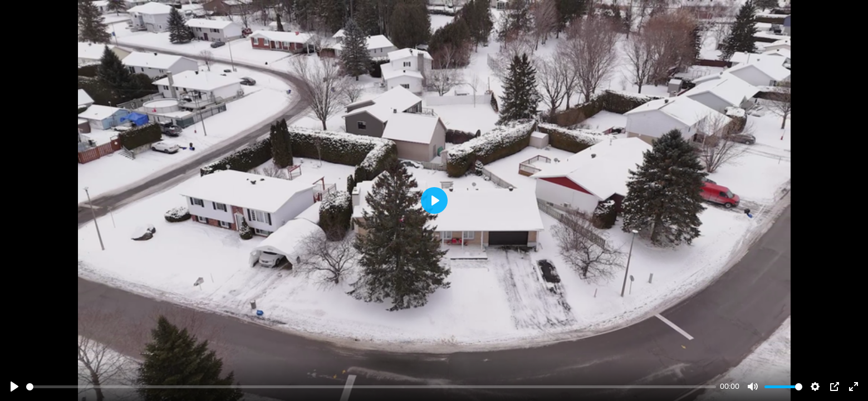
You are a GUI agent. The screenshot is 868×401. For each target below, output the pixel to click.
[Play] (14, 387)
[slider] (371, 387)
